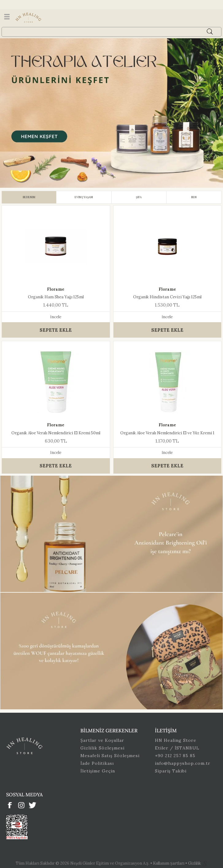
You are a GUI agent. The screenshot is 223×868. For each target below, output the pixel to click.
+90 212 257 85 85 (175, 756)
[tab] (29, 197)
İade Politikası (97, 763)
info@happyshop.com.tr (183, 763)
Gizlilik (195, 863)
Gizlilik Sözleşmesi (102, 748)
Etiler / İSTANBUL (177, 748)
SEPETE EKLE (56, 330)
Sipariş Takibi (171, 771)
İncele (56, 317)
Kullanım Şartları (169, 863)
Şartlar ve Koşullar (102, 740)
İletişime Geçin (98, 771)
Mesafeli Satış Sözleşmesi (110, 756)
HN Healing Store (176, 740)
